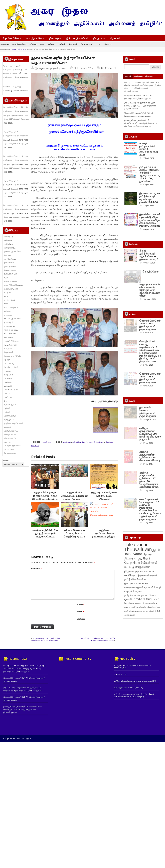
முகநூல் (7, 427)
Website (81, 619)
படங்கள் (8, 378)
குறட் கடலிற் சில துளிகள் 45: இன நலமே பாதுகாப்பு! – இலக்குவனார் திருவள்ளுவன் (140, 106)
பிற (99, 44)
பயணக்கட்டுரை (11, 390)
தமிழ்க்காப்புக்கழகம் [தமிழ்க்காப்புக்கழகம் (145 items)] (135, 712)
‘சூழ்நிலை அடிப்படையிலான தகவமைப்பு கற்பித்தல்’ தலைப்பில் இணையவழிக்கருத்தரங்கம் (104, 537)
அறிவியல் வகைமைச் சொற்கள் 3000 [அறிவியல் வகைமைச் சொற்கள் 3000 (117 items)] (142, 728)
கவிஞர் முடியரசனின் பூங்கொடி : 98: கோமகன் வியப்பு (149, 548)
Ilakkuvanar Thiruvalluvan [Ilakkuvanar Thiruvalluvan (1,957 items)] (138, 664)
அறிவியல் (4, 44)
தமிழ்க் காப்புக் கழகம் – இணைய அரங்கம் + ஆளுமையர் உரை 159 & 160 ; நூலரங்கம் (150, 174)
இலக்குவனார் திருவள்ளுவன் (50, 68)
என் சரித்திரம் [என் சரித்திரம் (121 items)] (131, 724)
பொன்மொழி (10, 416)
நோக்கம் (117, 39)
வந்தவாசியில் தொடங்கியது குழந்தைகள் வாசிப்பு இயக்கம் (74, 496)
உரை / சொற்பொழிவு (13, 285)
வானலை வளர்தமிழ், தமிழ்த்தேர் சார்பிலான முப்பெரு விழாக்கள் (46, 639)
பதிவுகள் (128, 76)
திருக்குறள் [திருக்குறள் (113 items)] (130, 732)
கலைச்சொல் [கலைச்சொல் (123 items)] (151, 720)
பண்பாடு (8, 386)
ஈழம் (6, 278)
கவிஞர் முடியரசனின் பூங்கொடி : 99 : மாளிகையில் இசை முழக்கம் (150, 513)
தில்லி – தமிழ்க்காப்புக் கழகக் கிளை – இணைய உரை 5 (149, 268)
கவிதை (51, 44)
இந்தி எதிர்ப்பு (10, 259)
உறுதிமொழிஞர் (11, 289)
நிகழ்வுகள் (99, 38)
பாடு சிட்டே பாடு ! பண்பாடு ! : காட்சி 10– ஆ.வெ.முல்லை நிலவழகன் (98, 639)
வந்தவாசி (99, 442)
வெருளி (7, 442)
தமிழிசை (8, 348)
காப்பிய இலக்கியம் (13, 319)
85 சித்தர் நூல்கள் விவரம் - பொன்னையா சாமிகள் (133, 759)
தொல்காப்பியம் (12, 38)
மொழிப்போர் (10, 434)
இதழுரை (8, 255)
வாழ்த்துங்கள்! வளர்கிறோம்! (127, 780)
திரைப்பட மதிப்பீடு (13, 356)
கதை (42, 44)
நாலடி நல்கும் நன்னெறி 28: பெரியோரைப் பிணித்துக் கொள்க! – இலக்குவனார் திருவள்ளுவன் (141, 123)
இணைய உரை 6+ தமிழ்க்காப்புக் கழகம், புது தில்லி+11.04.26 (150, 198)
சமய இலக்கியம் (19, 44)
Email (81, 612)
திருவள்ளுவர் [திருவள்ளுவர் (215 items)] (149, 692)
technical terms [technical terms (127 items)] (144, 716)
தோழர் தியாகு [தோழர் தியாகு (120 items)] (146, 724)
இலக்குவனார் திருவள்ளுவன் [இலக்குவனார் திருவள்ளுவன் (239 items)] (137, 686)
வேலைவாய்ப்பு (88, 44)
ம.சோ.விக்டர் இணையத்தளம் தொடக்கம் (133, 774)
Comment (37, 568)
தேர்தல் (7, 360)
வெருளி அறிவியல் (12, 446)
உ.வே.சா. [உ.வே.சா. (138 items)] (151, 712)
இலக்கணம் (9, 263)
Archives (7, 461)
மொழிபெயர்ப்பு (11, 431)
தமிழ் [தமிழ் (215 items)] (136, 692)
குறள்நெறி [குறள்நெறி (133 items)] (130, 716)
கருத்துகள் (138, 76)
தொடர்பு (108, 44)
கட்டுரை (33, 44)
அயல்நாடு (9, 236)
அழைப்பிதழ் (10, 248)
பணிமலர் (8, 382)
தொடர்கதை (9, 364)
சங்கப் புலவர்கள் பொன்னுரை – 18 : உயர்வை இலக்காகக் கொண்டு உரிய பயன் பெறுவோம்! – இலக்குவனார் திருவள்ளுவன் (150, 626)
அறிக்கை (8, 240)
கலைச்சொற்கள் (11, 307)
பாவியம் (61, 44)
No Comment (109, 68)
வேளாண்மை (10, 453)
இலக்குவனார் (10, 266)
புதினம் (7, 408)
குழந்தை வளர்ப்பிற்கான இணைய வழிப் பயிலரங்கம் (104, 496)
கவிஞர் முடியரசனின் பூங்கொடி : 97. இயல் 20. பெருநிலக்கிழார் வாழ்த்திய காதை (149, 584)
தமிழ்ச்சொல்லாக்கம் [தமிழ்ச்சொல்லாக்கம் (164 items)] (136, 696)
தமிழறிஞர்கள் (10, 345)
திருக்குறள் (55, 38)
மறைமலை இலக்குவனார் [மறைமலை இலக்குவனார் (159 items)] (139, 704)
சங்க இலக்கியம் (35, 38)
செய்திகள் (73, 44)
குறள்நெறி (8, 322)
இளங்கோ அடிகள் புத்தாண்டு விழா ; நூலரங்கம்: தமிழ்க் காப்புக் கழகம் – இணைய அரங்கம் (150, 220)
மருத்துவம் (9, 420)
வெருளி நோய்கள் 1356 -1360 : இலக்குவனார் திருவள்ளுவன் (139, 97)
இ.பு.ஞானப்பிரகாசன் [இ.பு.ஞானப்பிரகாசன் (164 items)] (136, 700)
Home (14, 49)
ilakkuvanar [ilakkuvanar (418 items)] (133, 671)
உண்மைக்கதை (11, 281)
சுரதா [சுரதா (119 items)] (157, 724)
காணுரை (8, 315)
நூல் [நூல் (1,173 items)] (156, 666)
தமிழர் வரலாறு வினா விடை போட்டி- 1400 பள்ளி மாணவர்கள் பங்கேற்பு (134, 788)
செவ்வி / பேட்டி (11, 341)
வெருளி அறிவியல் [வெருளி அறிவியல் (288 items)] (137, 679)
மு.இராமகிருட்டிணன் (14, 423)
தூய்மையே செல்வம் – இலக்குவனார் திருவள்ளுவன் (148, 478)
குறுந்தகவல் (9, 326)
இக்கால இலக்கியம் (77, 38)
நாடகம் (7, 371)
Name (81, 604)
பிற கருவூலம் (10, 405)
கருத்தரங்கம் (10, 300)
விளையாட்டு (10, 438)
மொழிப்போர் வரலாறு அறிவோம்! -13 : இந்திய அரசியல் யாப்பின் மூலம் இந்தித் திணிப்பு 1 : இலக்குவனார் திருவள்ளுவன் (143, 87)
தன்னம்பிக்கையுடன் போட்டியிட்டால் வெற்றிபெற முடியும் (74, 533)
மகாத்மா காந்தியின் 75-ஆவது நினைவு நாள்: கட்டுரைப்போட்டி (45, 533)
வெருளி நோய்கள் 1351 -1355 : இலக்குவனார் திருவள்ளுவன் (139, 114)
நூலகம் (67, 442)
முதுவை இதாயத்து (82, 442)
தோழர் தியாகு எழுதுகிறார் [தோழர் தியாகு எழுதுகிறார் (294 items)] (138, 673)
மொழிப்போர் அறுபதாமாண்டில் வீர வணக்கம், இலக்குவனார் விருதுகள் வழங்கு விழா (150, 304)
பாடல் (7, 393)
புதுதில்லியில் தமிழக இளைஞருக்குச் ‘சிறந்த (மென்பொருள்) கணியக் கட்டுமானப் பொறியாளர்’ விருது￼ (45, 499)
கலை (6, 304)
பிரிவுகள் (149, 76)
